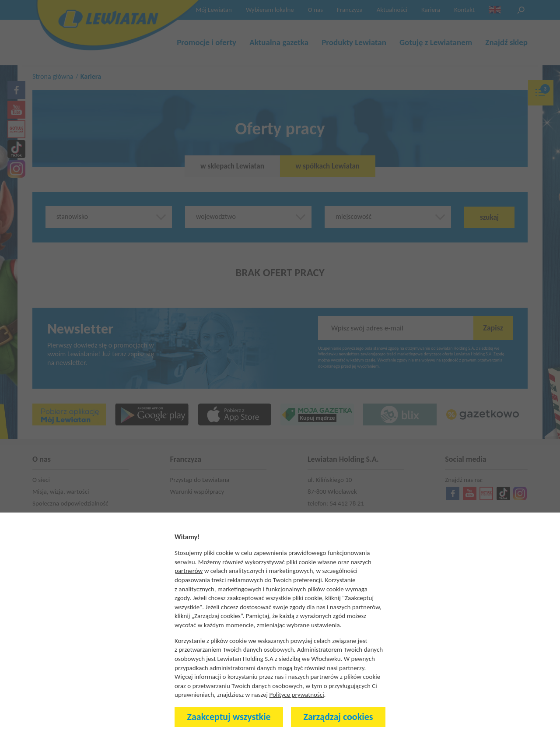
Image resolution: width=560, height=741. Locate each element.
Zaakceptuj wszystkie (229, 717)
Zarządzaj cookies (338, 717)
